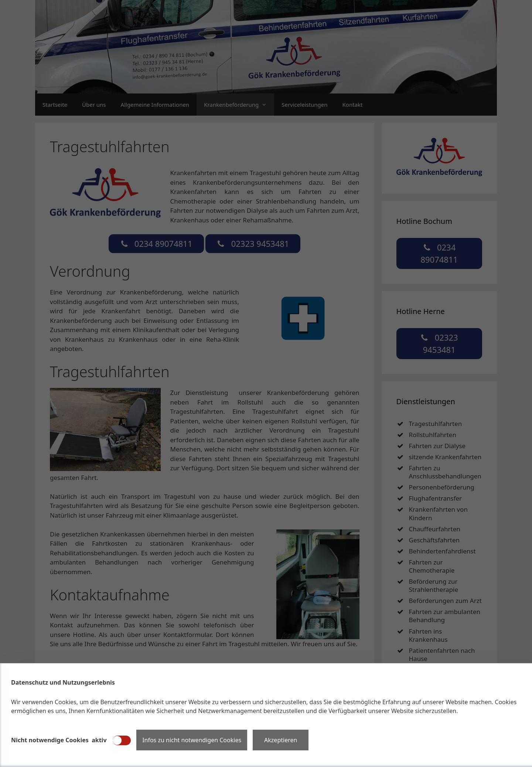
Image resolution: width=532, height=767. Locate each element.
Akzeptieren (281, 740)
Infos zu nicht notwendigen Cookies (192, 740)
